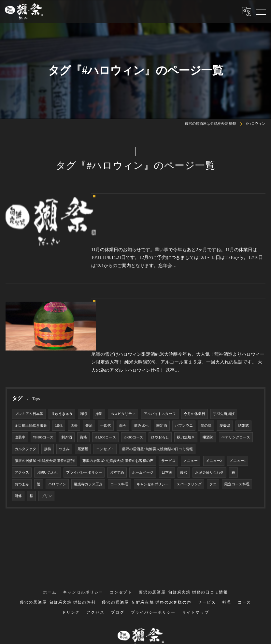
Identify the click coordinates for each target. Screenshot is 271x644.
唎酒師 (208, 379)
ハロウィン (57, 426)
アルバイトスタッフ (160, 355)
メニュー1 (238, 402)
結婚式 (243, 367)
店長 (74, 367)
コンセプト (105, 390)
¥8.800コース (43, 379)
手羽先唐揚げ (224, 355)
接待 (48, 390)
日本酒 (167, 414)
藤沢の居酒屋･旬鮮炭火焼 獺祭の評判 (45, 402)
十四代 (106, 367)
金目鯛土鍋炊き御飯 (31, 367)
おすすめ (117, 414)
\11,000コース (105, 379)
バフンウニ (184, 367)
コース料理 (119, 426)
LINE (59, 367)
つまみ (64, 390)
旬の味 (206, 367)
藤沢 (184, 414)
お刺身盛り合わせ (209, 414)
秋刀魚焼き (186, 379)
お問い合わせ (48, 414)
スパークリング (189, 426)
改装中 (20, 379)
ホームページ (143, 414)
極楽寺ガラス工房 (88, 426)
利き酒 (67, 379)
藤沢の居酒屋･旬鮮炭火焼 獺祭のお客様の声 (118, 402)
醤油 (89, 367)
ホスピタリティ (123, 355)
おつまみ (22, 426)
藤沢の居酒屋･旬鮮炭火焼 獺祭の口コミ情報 (158, 390)
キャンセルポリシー (153, 426)
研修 (18, 437)
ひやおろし (160, 379)
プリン (46, 437)
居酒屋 (83, 390)
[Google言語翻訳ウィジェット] (247, 11)
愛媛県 (225, 367)
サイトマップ (196, 554)
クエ (213, 426)
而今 (123, 367)
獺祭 (84, 355)
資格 (83, 379)
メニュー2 (214, 402)
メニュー (191, 402)
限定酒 (162, 367)
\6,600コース (134, 379)
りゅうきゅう (62, 355)
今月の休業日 (194, 355)
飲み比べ (141, 367)
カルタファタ (25, 390)
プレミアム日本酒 (29, 355)
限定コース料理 (237, 426)
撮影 (99, 355)
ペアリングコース (236, 379)
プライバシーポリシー (84, 414)
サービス (168, 402)
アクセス (22, 414)
